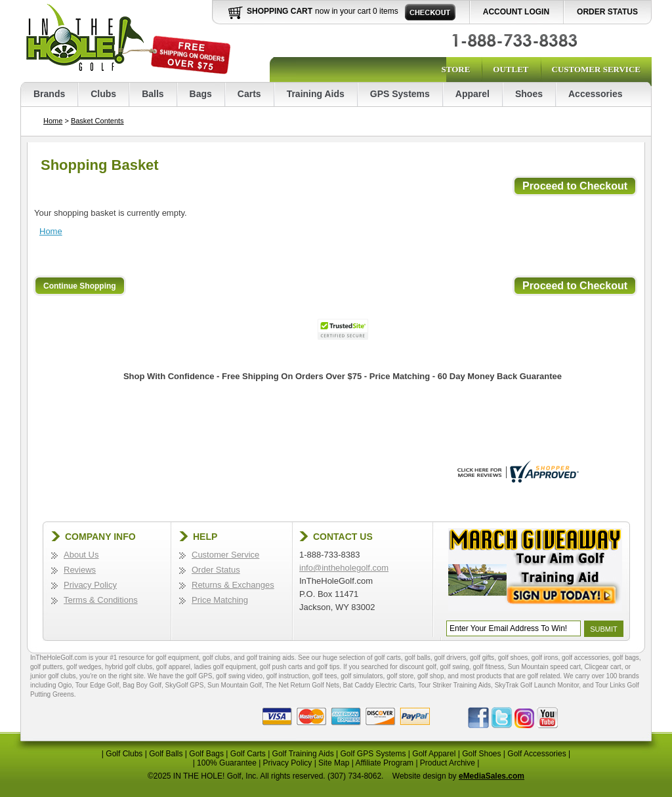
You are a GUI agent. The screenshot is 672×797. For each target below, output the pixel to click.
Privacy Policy (90, 585)
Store (455, 69)
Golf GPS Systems (373, 754)
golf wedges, (86, 667)
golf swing (454, 667)
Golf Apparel (434, 754)
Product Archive (448, 763)
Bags (201, 94)
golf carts (388, 658)
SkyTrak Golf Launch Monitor (537, 685)
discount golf (418, 667)
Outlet (511, 69)
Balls (153, 94)
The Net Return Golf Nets (302, 685)
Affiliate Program (385, 763)
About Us (81, 555)
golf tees (325, 676)
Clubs (103, 94)
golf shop (431, 676)
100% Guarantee (227, 763)
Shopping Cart (280, 11)
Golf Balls (166, 754)
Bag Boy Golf (142, 685)
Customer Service (596, 69)
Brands (49, 94)
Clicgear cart (603, 667)
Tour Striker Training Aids (454, 685)
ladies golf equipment (225, 667)
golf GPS (199, 676)
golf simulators (362, 676)
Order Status (607, 12)
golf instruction (287, 676)
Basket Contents (97, 121)
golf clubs (216, 658)
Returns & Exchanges (233, 585)
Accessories (596, 94)
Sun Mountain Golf (235, 685)
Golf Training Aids (303, 754)
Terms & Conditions (101, 600)
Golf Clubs (124, 754)
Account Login (516, 12)
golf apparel (173, 667)
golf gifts (482, 658)
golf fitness (488, 667)
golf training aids (271, 658)
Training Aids (316, 94)
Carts (249, 94)
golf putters (46, 667)
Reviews (80, 570)
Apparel (472, 94)
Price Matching (220, 600)
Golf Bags (206, 754)
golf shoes (513, 658)
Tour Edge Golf (97, 685)
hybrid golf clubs (129, 667)
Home (53, 121)
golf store (400, 676)
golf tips (328, 667)
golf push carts (281, 667)
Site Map (334, 763)
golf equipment (177, 658)
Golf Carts (248, 754)
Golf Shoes (481, 754)
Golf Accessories (536, 754)
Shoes (529, 94)
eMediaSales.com (492, 776)
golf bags (626, 658)
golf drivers (450, 658)
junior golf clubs (53, 676)
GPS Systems (400, 94)
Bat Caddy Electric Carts (379, 685)
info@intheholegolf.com (344, 568)
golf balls (417, 658)
